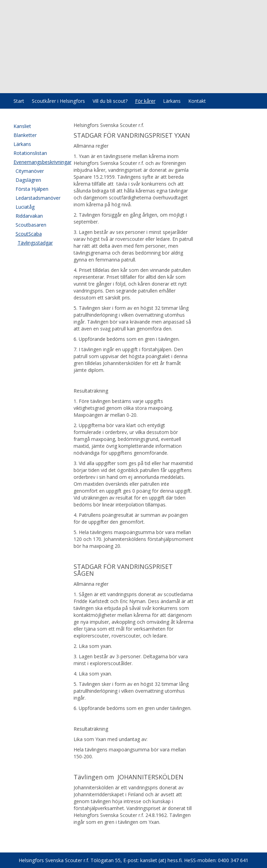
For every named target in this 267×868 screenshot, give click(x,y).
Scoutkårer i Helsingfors (58, 101)
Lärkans (172, 101)
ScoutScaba (29, 234)
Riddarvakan (29, 216)
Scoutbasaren (31, 225)
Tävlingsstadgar (35, 243)
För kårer (145, 101)
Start (19, 101)
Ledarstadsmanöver (38, 198)
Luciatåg (25, 207)
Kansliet (22, 126)
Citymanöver (30, 171)
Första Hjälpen (32, 189)
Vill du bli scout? (110, 101)
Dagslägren (28, 180)
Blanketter (25, 135)
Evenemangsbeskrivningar (37, 162)
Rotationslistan (30, 153)
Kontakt (197, 101)
